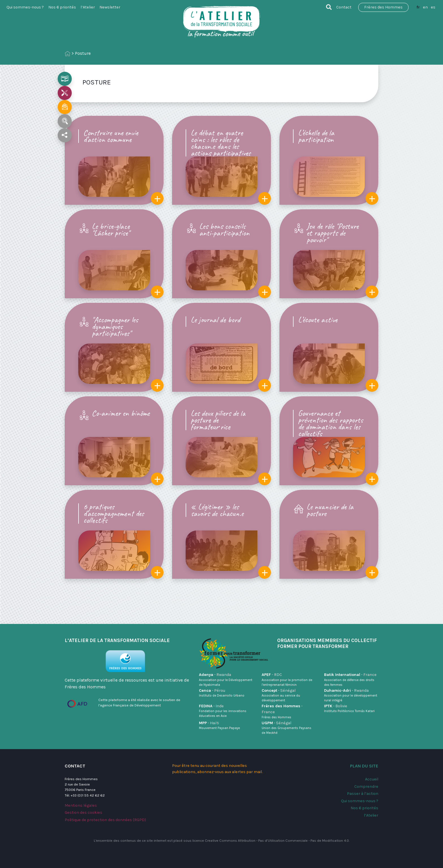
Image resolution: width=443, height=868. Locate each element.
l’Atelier (88, 7)
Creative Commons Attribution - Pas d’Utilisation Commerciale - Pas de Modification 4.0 (277, 840)
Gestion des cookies (83, 812)
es (433, 7)
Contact (344, 7)
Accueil (372, 779)
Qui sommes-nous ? (25, 7)
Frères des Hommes (383, 7)
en (425, 7)
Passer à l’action (363, 794)
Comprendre (366, 787)
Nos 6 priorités (62, 7)
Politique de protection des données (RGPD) (105, 820)
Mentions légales (81, 805)
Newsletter (110, 7)
